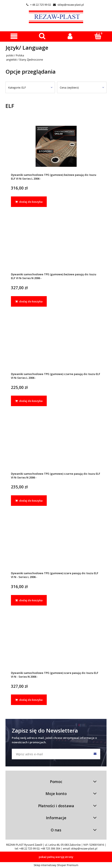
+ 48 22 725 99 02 (39, 5)
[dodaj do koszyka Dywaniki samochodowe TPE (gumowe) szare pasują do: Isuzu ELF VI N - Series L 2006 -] (29, 600)
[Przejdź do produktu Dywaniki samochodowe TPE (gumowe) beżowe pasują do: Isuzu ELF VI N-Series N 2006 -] (56, 246)
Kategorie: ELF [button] (17, 87)
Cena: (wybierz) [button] (69, 87)
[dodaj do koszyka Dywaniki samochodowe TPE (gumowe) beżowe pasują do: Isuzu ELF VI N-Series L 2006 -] (29, 202)
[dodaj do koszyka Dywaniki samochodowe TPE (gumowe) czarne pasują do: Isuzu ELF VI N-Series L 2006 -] (29, 401)
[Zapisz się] (95, 754)
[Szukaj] (42, 36)
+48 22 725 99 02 (29, 848)
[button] (14, 36)
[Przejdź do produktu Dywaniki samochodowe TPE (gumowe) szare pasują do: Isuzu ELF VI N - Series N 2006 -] (56, 645)
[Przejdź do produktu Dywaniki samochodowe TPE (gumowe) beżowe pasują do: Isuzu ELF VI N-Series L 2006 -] (56, 146)
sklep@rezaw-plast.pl (68, 5)
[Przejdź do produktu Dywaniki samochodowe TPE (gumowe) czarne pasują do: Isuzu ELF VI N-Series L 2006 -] (56, 345)
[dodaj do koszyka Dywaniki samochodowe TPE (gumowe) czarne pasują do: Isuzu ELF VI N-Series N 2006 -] (29, 501)
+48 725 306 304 (50, 848)
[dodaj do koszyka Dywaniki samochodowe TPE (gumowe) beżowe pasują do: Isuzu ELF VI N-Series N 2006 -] (29, 301)
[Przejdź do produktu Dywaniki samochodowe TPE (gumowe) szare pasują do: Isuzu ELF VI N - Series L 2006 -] (56, 545)
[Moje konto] (70, 36)
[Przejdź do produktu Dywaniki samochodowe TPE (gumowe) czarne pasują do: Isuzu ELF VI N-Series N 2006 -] (56, 445)
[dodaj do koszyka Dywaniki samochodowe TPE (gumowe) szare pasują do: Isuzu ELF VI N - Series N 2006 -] (29, 700)
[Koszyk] (98, 36)
